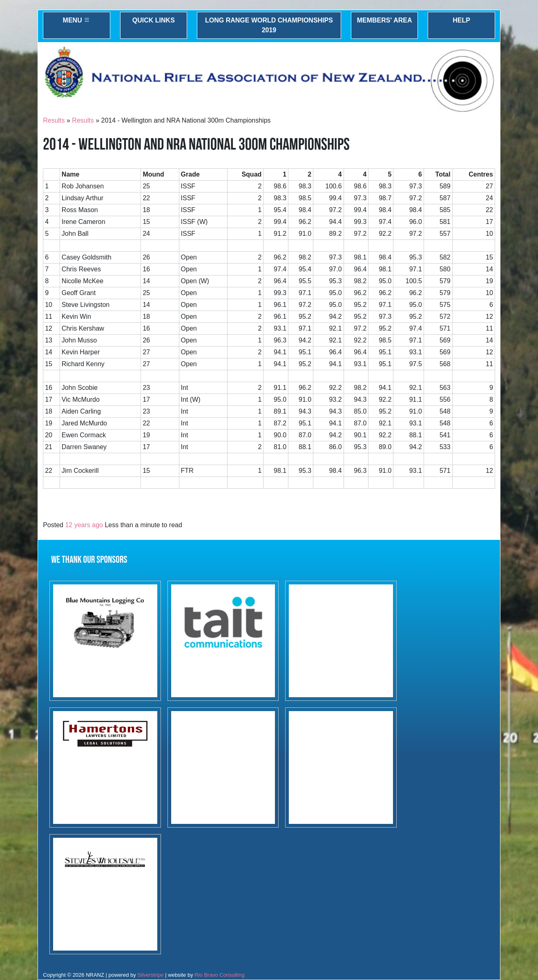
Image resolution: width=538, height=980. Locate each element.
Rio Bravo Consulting (219, 975)
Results (54, 120)
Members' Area (385, 20)
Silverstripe (150, 975)
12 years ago (84, 525)
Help (461, 20)
